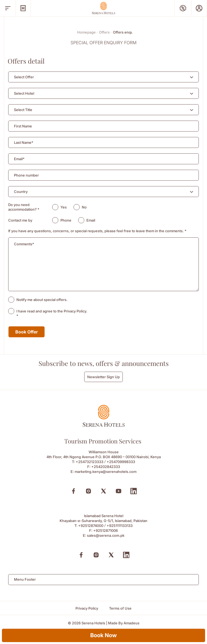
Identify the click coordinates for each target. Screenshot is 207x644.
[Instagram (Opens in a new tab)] (88, 491)
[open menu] (8, 8)
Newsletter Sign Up (103, 377)
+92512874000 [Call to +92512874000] (91, 526)
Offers (105, 32)
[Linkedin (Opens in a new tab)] (134, 491)
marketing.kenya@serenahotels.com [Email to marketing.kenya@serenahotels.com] (106, 472)
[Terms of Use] (120, 608)
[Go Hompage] (104, 8)
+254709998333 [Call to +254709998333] (121, 462)
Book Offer (27, 332)
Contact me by (20, 220)
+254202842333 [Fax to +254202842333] (106, 467)
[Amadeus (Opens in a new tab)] (132, 623)
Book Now (103, 635)
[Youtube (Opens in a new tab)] (119, 491)
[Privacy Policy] (87, 608)
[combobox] (103, 77)
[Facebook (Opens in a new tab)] (73, 491)
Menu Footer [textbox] (25, 579)
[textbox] (24, 77)
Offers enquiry (125, 32)
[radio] (55, 207)
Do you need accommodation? (24, 207)
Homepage (87, 32)
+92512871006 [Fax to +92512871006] (106, 530)
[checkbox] (11, 300)
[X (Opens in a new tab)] (103, 491)
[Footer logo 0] (104, 425)
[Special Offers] (183, 8)
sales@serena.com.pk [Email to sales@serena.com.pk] (106, 535)
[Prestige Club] (199, 8)
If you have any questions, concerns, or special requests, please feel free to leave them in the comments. (97, 231)
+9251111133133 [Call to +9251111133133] (120, 526)
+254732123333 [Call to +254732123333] (90, 462)
